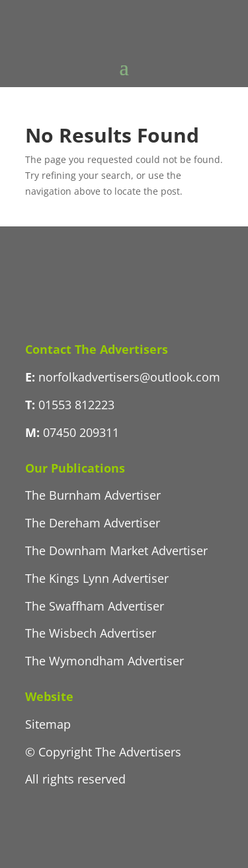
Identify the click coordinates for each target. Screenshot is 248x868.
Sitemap (48, 724)
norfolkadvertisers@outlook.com (129, 377)
